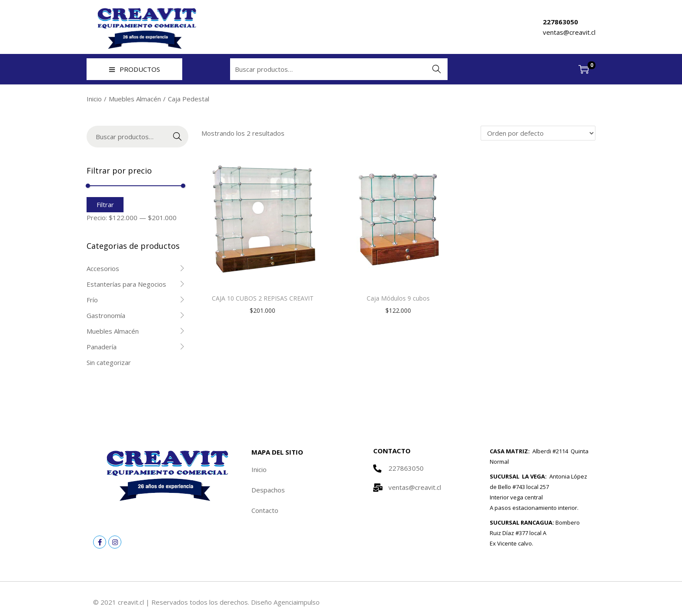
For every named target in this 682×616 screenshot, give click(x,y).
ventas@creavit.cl (569, 32)
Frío (92, 300)
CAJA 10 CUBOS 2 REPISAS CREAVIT (263, 298)
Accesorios (103, 268)
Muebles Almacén (135, 99)
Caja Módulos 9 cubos (398, 298)
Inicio (94, 99)
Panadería (102, 347)
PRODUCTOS (134, 69)
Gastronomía (106, 315)
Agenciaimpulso (297, 602)
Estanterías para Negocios (126, 284)
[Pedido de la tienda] (538, 133)
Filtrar (105, 204)
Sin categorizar (109, 362)
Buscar (437, 69)
